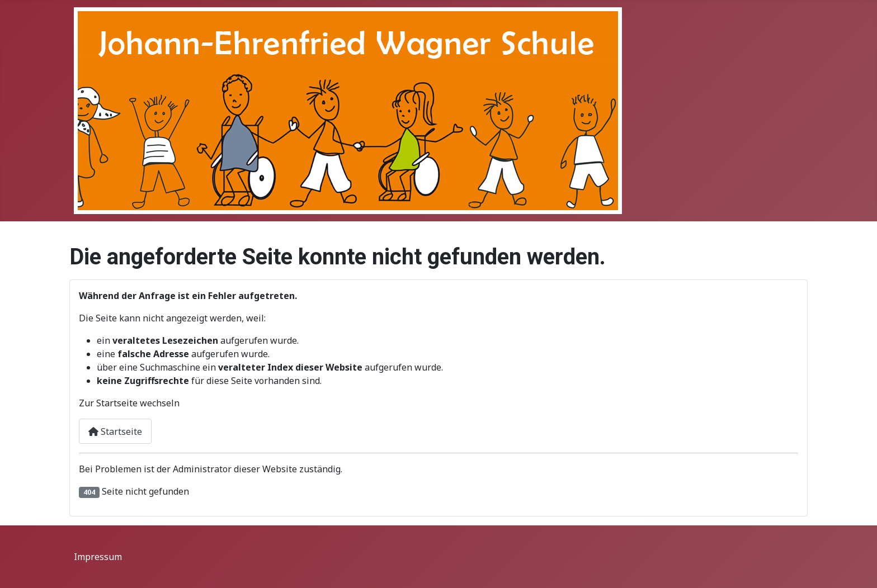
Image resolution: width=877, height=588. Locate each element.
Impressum (98, 557)
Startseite (115, 431)
